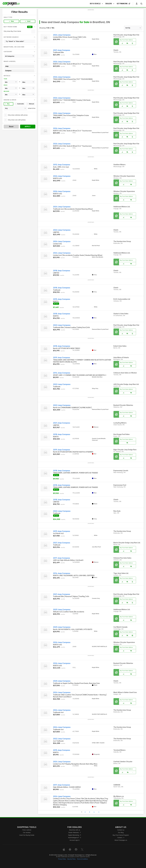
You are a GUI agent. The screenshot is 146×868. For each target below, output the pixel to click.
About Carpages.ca (121, 840)
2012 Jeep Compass (62, 165)
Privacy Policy (62, 859)
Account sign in (75, 840)
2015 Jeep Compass (62, 299)
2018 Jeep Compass (62, 271)
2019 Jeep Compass (62, 358)
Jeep (20, 66)
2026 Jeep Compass (62, 62)
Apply (28, 126)
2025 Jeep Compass (62, 610)
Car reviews (27, 833)
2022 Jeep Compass (62, 230)
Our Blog (121, 833)
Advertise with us (75, 830)
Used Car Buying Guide (27, 835)
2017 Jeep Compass (62, 558)
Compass (20, 71)
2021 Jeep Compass (62, 50)
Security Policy (72, 859)
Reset (11, 126)
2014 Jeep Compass (62, 373)
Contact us (121, 830)
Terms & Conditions (82, 859)
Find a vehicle (27, 830)
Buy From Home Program (121, 835)
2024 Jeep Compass (62, 35)
